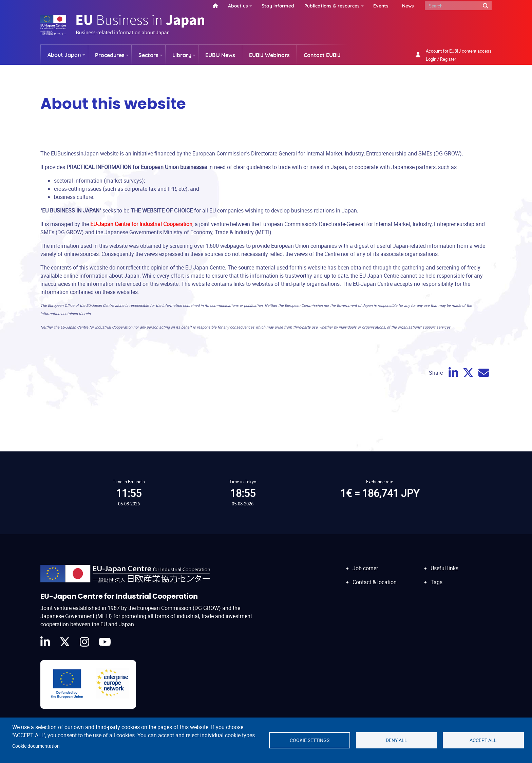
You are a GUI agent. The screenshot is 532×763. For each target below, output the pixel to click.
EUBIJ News (220, 55)
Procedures (110, 55)
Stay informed (278, 6)
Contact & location (375, 582)
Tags (436, 582)
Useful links (444, 568)
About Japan (64, 55)
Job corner (365, 568)
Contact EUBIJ (322, 55)
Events (381, 6)
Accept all (483, 740)
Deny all (396, 740)
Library (182, 55)
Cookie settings (310, 740)
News (408, 6)
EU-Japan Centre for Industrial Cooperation (141, 224)
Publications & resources (332, 6)
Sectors (148, 55)
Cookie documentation (36, 746)
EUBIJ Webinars (269, 55)
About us (238, 6)
